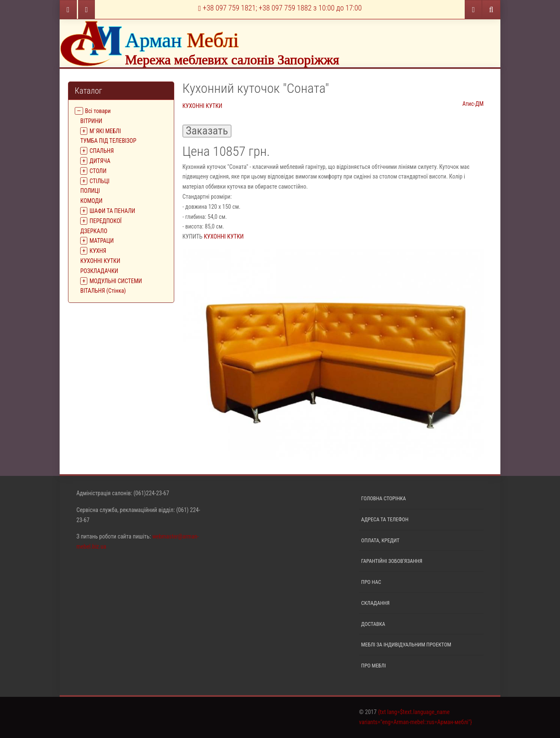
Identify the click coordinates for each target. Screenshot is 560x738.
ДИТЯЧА (100, 161)
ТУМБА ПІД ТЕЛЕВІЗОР (108, 141)
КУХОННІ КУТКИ (100, 261)
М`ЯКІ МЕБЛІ (105, 131)
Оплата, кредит (380, 540)
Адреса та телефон (385, 519)
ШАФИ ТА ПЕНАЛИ (112, 211)
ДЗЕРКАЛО (94, 231)
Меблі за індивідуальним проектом (406, 645)
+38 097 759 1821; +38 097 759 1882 (280, 8)
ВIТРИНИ (91, 121)
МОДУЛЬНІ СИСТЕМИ (116, 281)
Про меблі (373, 666)
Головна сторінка (383, 498)
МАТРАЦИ (102, 241)
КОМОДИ (91, 201)
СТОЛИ (98, 171)
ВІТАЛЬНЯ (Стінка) (103, 291)
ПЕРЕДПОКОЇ (105, 221)
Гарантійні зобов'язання (392, 561)
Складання (375, 603)
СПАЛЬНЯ (102, 151)
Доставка (373, 624)
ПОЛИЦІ (90, 191)
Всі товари (98, 111)
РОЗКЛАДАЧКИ (99, 271)
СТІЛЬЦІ (99, 181)
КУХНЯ (98, 251)
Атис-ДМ (473, 104)
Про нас (371, 582)
